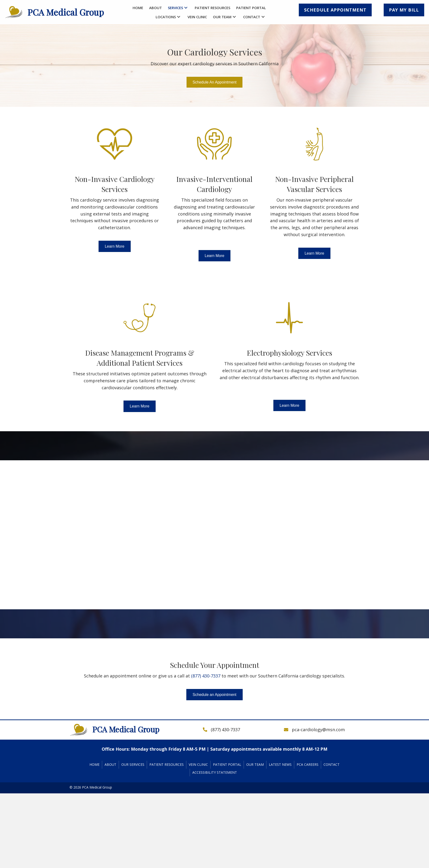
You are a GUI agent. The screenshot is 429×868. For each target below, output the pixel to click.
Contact (332, 764)
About (110, 764)
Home (94, 764)
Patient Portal (227, 764)
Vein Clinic (198, 764)
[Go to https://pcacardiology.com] (58, 12)
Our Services (133, 764)
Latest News (280, 764)
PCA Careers (308, 764)
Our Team (255, 764)
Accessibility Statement (215, 772)
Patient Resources (167, 764)
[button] (186, 8)
